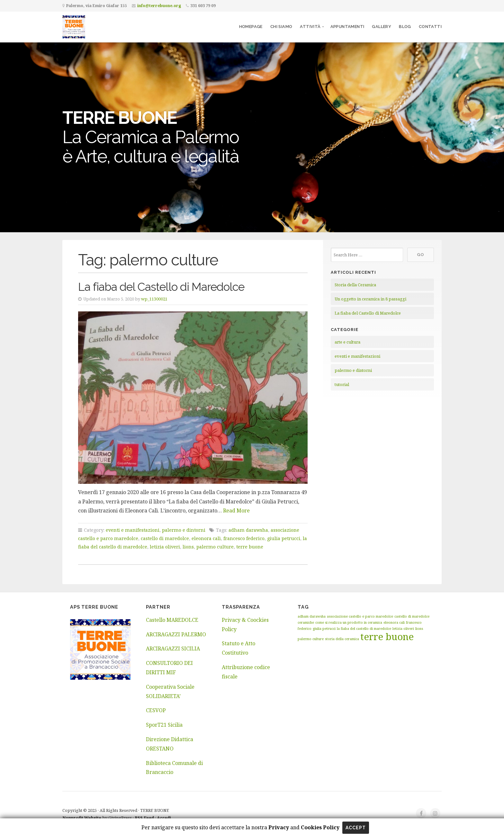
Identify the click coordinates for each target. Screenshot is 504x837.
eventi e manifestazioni (133, 530)
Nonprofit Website (82, 818)
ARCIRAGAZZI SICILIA (173, 648)
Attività (310, 27)
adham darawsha (248, 530)
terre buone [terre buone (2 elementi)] (387, 637)
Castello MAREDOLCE (172, 620)
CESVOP (156, 710)
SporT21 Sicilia (164, 725)
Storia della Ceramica (355, 285)
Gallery (382, 27)
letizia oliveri (165, 547)
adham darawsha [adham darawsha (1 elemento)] (312, 616)
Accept (356, 828)
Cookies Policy (320, 827)
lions (188, 547)
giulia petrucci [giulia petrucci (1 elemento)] (324, 629)
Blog (405, 27)
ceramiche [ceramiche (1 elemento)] (306, 622)
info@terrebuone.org (159, 6)
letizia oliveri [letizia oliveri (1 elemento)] (403, 629)
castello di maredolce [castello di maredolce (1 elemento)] (412, 616)
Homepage (251, 27)
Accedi (164, 818)
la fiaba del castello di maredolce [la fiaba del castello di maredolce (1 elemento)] (364, 629)
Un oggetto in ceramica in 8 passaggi (370, 299)
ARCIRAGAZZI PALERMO (176, 634)
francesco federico (244, 538)
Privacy (278, 827)
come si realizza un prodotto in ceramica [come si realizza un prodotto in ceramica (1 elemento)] (349, 622)
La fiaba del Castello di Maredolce (161, 287)
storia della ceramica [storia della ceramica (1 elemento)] (342, 639)
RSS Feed (144, 818)
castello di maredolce (165, 538)
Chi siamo (281, 27)
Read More (236, 510)
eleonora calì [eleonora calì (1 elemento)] (394, 622)
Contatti (430, 27)
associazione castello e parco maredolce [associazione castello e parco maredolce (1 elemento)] (360, 616)
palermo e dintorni (184, 530)
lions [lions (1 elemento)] (419, 629)
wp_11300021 (154, 299)
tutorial (342, 384)
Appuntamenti (347, 27)
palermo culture (215, 547)
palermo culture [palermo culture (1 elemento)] (311, 639)
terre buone (250, 547)
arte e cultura (347, 342)
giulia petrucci (284, 538)
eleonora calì (206, 538)
